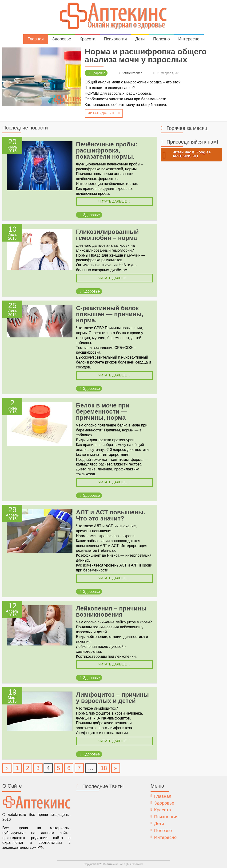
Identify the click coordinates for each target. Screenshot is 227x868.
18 (104, 768)
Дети (140, 39)
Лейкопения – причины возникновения (111, 611)
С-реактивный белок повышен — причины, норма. (110, 314)
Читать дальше (102, 113)
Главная (36, 39)
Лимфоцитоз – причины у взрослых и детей (112, 698)
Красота (87, 39)
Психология (115, 39)
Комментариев (132, 73)
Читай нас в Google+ (192, 154)
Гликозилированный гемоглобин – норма (107, 235)
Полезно (161, 39)
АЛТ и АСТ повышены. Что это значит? (111, 515)
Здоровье (62, 39)
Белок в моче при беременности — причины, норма (103, 411)
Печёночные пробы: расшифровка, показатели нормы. (107, 150)
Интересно (189, 39)
